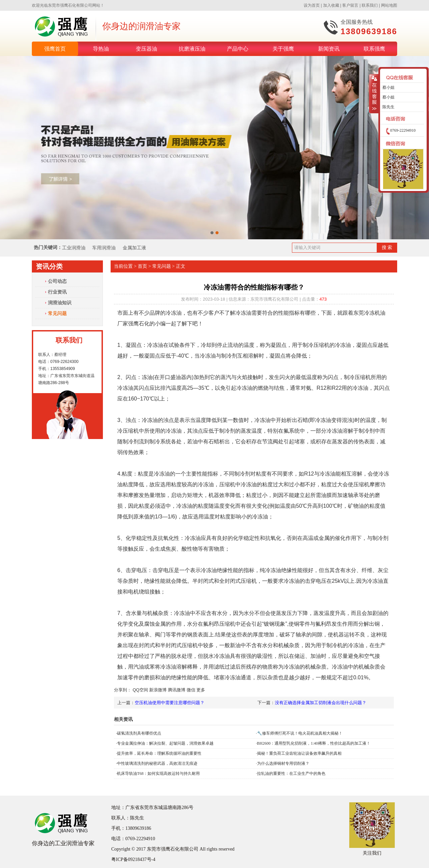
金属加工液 (134, 248)
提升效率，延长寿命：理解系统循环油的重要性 (159, 753)
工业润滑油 (74, 248)
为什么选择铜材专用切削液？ (283, 763)
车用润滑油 (105, 248)
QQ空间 (140, 690)
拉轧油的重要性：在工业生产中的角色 (291, 773)
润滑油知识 (60, 303)
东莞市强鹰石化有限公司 (70, 5)
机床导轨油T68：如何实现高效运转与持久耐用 (158, 773)
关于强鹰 (283, 49)
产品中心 (238, 49)
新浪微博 (158, 690)
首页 (142, 266)
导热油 (101, 49)
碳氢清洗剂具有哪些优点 (139, 733)
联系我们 (370, 5)
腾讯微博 (177, 690)
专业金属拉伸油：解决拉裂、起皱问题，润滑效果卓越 (165, 743)
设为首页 (312, 5)
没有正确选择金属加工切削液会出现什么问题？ (321, 703)
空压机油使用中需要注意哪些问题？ (170, 703)
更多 (201, 690)
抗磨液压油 (192, 49)
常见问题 (57, 313)
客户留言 (350, 5)
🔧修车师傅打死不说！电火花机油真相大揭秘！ (300, 733)
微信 (191, 690)
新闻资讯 (329, 49)
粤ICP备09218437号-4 (133, 859)
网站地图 (389, 5)
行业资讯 (57, 292)
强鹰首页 (55, 49)
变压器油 (146, 49)
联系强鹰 (374, 49)
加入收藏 (331, 5)
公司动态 (57, 281)
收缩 (374, 94)
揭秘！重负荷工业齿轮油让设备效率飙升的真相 (299, 753)
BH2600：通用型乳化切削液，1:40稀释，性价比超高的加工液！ (314, 743)
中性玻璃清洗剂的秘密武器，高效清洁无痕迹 (157, 763)
